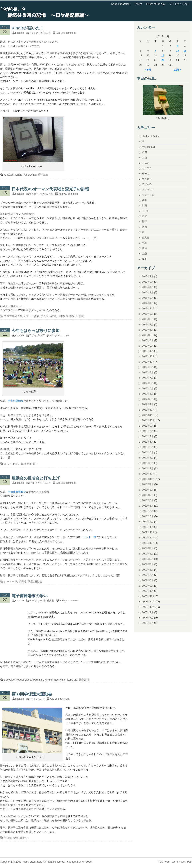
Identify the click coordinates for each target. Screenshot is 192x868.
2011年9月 (148, 426)
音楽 (144, 254)
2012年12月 (148, 356)
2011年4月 (148, 452)
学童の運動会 (16, 401)
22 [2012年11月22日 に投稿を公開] (163, 60)
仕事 (144, 200)
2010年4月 (148, 511)
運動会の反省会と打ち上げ (36, 478)
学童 (30, 581)
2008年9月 (148, 612)
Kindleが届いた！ (28, 28)
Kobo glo (72, 680)
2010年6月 (148, 500)
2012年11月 (148, 362)
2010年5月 (148, 506)
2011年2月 (148, 463)
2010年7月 (148, 495)
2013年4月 (148, 340)
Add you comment (66, 33)
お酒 (31, 483)
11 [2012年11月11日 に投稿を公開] (185, 51)
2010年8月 (148, 490)
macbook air (148, 147)
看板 (144, 243)
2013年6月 (148, 330)
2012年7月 (148, 378)
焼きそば (26, 464)
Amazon (9, 175)
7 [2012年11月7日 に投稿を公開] (155, 51)
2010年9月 (148, 484)
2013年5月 (148, 335)
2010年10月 (148, 479)
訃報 (81, 316)
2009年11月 (148, 538)
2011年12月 (148, 410)
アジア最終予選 (13, 316)
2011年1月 (148, 468)
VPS (144, 152)
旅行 (144, 222)
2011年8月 (148, 431)
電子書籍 (43, 175)
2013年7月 (148, 325)
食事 (144, 259)
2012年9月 (148, 367)
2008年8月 (148, 618)
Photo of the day (156, 4)
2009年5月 (148, 570)
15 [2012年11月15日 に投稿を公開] (163, 56)
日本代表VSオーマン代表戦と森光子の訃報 (50, 189)
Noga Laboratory (121, 4)
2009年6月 (148, 564)
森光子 (73, 316)
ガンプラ (147, 168)
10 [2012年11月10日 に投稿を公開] (177, 51)
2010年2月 (148, 522)
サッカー (34, 194)
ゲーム (146, 174)
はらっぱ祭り (12, 464)
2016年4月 (148, 287)
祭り (35, 464)
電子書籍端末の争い (30, 596)
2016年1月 (148, 292)
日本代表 (63, 316)
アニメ (146, 163)
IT (30, 601)
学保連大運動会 (17, 492)
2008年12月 (148, 596)
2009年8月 (148, 554)
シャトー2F (90, 537)
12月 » (177, 70)
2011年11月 (148, 415)
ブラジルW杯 (48, 316)
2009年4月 (148, 575)
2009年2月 (148, 586)
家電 (144, 216)
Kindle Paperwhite (25, 175)
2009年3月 (148, 580)
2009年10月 (148, 543)
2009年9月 (148, 548)
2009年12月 (148, 532)
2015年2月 (148, 298)
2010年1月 (148, 527)
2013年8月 (148, 319)
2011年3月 (148, 458)
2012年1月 (148, 404)
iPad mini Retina (151, 136)
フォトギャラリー (180, 4)
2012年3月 (148, 394)
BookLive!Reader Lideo (17, 680)
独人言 (47, 33)
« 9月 (148, 70)
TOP (189, 862)
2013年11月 (148, 309)
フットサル (148, 189)
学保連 (22, 581)
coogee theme (75, 862)
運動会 (38, 581)
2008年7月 (148, 623)
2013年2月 (148, 346)
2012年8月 (148, 372)
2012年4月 (148, 388)
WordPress (178, 862)
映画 (144, 227)
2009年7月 (148, 559)
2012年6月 (148, 383)
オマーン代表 (31, 316)
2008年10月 (148, 607)
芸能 (51, 194)
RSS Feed (164, 862)
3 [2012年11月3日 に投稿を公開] (177, 46)
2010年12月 (148, 474)
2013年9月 (148, 314)
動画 (144, 205)
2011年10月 (148, 420)
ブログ (138, 4)
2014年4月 (148, 303)
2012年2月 (148, 399)
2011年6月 (148, 442)
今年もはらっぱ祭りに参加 (36, 331)
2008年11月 (148, 602)
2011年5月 (148, 447)
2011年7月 (148, 436)
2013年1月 (148, 351)
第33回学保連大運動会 (32, 694)
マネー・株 (148, 195)
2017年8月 (148, 282)
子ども (33, 335)
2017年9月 (148, 276)
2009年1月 (148, 591)
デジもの (34, 33)
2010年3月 (148, 516)
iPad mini (38, 680)
